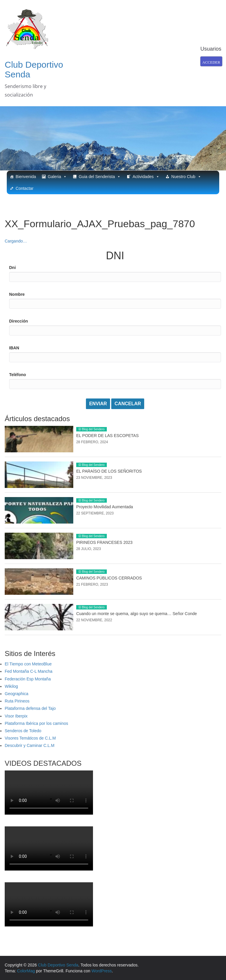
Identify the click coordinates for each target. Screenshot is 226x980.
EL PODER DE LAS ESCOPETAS (107, 436)
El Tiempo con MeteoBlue (28, 664)
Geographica (16, 694)
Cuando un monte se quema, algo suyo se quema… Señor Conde (137, 614)
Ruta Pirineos (17, 701)
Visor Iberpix (16, 716)
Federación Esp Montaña (28, 679)
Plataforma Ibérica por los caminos (36, 723)
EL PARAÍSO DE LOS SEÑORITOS (109, 471)
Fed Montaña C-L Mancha (29, 671)
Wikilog (11, 686)
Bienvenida (26, 177)
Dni (13, 268)
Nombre (17, 294)
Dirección (19, 321)
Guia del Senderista (100, 177)
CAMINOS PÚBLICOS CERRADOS (109, 578)
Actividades (146, 177)
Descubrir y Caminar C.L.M (30, 745)
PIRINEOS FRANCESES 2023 (104, 542)
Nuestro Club (186, 177)
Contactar (25, 188)
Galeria (57, 177)
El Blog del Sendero (92, 429)
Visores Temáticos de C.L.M (30, 738)
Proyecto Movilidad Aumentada (105, 507)
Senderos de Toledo (23, 731)
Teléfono (18, 375)
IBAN (14, 348)
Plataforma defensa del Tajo (30, 708)
